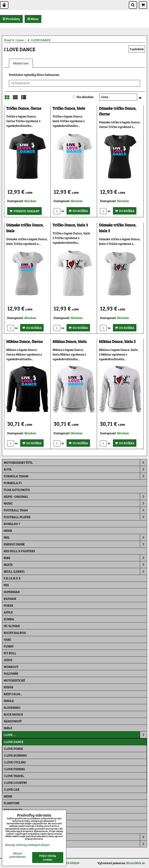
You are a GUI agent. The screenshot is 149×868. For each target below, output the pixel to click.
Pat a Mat (11, 823)
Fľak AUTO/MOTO (17, 490)
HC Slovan (12, 626)
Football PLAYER (75, 517)
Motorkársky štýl (75, 462)
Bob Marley (13, 810)
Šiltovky (75, 837)
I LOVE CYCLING (15, 762)
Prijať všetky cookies (48, 857)
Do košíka (78, 211)
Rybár (8, 687)
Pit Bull (10, 653)
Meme (8, 796)
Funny (9, 646)
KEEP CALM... (13, 694)
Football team (75, 510)
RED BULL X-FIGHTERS (19, 551)
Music (75, 503)
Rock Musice (13, 714)
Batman (10, 599)
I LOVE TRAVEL (14, 776)
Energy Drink (75, 544)
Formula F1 (13, 483)
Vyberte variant (24, 211)
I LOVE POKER (13, 748)
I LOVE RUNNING (15, 755)
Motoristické (14, 680)
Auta (75, 469)
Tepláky (75, 844)
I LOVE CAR (12, 789)
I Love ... (75, 735)
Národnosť (13, 721)
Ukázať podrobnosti (18, 855)
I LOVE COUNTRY (15, 783)
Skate (75, 565)
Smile (8, 728)
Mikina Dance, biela (70, 341)
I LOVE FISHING (14, 769)
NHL (75, 537)
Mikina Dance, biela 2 (117, 341)
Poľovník (11, 673)
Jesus (8, 660)
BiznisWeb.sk (136, 863)
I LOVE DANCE (14, 742)
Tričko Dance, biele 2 (70, 225)
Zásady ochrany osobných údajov (27, 845)
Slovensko (12, 707)
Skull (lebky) (75, 571)
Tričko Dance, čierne (24, 108)
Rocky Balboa (15, 633)
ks (59, 211)
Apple (8, 612)
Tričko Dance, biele (69, 108)
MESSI (8, 530)
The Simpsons (14, 817)
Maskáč (10, 830)
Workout (11, 667)
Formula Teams (75, 476)
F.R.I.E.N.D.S (12, 578)
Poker (8, 605)
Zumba (9, 619)
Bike (75, 558)
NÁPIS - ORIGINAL (75, 497)
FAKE (7, 639)
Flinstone (12, 803)
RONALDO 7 (12, 524)
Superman (12, 592)
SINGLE (9, 701)
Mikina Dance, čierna (24, 341)
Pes (6, 585)
